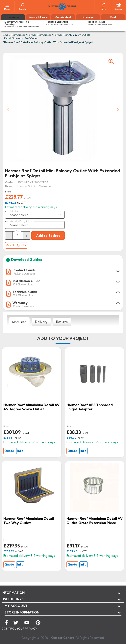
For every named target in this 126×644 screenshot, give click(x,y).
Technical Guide (25, 292)
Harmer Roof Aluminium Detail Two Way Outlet (29, 521)
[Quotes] (103, 5)
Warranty (20, 303)
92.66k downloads (23, 306)
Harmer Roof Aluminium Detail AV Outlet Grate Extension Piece (95, 521)
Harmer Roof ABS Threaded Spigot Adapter (90, 407)
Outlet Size (15, 211)
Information (13, 593)
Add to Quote (16, 245)
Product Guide (24, 270)
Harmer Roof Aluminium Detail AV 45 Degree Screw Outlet (31, 407)
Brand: (10, 186)
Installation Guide (26, 281)
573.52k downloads (24, 295)
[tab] (19, 322)
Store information (22, 612)
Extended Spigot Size (21, 221)
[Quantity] (18, 235)
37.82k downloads (24, 284)
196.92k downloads (24, 273)
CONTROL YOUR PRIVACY (19, 629)
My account (16, 606)
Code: (9, 182)
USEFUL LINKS (13, 599)
